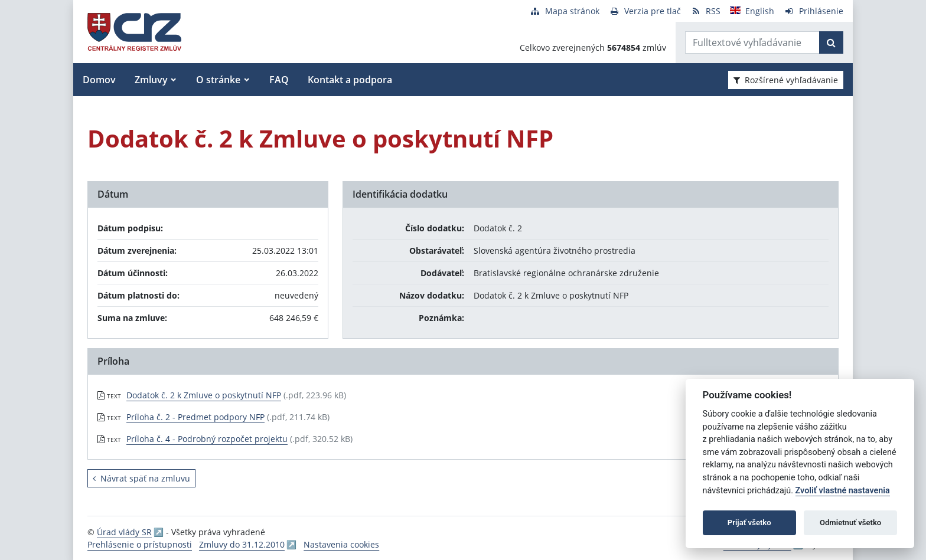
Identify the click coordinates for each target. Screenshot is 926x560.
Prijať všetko (749, 523)
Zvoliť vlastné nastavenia (843, 491)
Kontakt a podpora (350, 80)
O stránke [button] (218, 80)
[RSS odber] (705, 11)
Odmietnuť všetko (850, 523)
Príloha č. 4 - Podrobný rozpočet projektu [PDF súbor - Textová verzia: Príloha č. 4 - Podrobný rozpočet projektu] (207, 439)
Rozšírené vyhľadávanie (786, 80)
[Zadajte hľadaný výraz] (752, 42)
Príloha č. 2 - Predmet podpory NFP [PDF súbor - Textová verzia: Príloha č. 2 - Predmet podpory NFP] (195, 417)
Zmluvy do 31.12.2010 (242, 544)
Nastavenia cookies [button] (341, 544)
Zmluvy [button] (151, 80)
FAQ (279, 80)
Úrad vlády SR (124, 532)
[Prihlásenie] (813, 11)
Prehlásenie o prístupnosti (140, 544)
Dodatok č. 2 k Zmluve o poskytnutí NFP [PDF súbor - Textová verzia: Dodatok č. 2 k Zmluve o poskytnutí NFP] (204, 395)
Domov (99, 80)
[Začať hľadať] (831, 42)
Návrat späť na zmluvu (141, 478)
